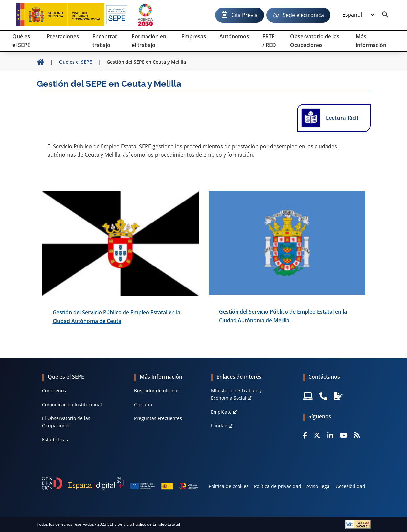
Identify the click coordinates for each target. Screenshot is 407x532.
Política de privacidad (278, 486)
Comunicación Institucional (72, 404)
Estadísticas (55, 440)
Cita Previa (244, 15)
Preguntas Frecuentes (158, 418)
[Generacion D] (120, 483)
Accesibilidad (351, 486)
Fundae (219, 426)
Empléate (221, 412)
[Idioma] (358, 15)
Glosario (143, 404)
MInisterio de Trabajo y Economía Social (236, 394)
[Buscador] (385, 15)
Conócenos (54, 390)
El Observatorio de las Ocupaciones (66, 422)
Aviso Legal (319, 486)
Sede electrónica (303, 15)
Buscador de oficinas (157, 390)
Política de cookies (229, 486)
